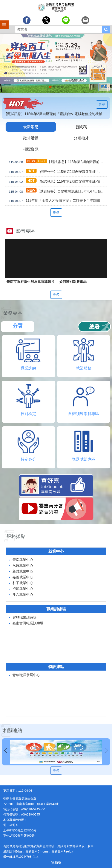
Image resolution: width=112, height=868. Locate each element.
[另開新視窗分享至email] (85, 20)
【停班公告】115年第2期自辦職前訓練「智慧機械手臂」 (57, 172)
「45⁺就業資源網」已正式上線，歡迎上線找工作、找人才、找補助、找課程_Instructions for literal (62, 87)
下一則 (107, 751)
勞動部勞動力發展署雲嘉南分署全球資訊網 (56, 8)
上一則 (5, 751)
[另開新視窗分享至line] (66, 20)
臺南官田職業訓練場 (28, 623)
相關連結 (13, 730)
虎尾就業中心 (23, 589)
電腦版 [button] (56, 862)
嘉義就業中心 (23, 577)
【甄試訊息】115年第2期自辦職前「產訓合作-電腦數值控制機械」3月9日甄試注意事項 (57, 114)
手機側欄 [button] (2, 22)
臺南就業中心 (23, 560)
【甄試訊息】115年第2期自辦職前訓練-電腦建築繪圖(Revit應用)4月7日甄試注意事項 (57, 181)
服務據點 (16, 536)
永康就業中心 (23, 566)
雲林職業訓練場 (25, 617)
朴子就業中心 (23, 583)
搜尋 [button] (106, 29)
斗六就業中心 (23, 595)
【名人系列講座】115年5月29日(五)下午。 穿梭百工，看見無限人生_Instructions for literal (50, 87)
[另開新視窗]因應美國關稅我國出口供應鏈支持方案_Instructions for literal (58, 87)
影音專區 (26, 231)
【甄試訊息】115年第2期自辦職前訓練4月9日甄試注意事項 (57, 162)
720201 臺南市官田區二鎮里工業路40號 (31, 804)
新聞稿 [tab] (81, 127)
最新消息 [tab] (31, 127)
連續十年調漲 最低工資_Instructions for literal (54, 87)
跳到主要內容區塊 (2, 2)
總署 (94, 327)
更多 (104, 87)
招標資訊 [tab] (31, 149)
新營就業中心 (23, 571)
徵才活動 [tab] (31, 138)
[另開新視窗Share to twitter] (46, 20)
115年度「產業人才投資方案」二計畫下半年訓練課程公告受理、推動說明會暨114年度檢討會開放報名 (57, 201)
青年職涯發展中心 (26, 675)
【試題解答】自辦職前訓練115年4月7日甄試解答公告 (57, 191)
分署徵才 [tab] (81, 138)
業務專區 (13, 313)
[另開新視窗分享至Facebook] (27, 20)
